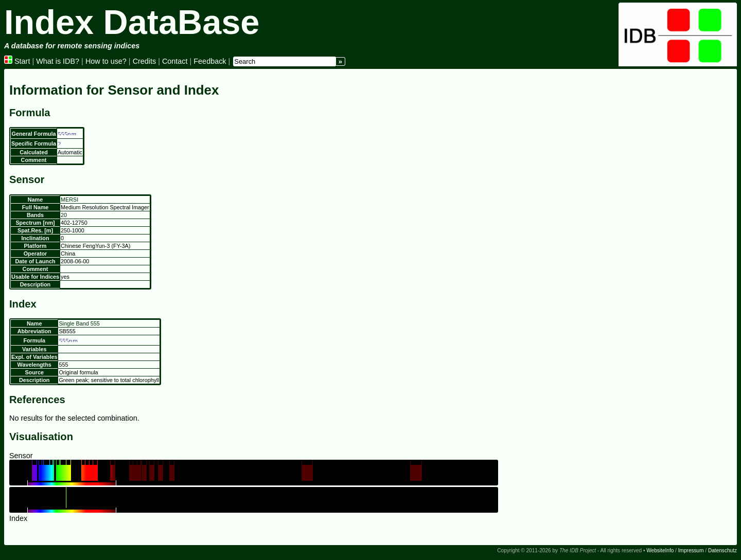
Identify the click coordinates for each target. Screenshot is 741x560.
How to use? (106, 61)
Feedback (210, 61)
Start (17, 61)
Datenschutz (722, 550)
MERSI (69, 200)
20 (64, 215)
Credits (145, 61)
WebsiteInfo (660, 550)
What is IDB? (58, 61)
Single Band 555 (79, 323)
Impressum (691, 550)
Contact (175, 61)
